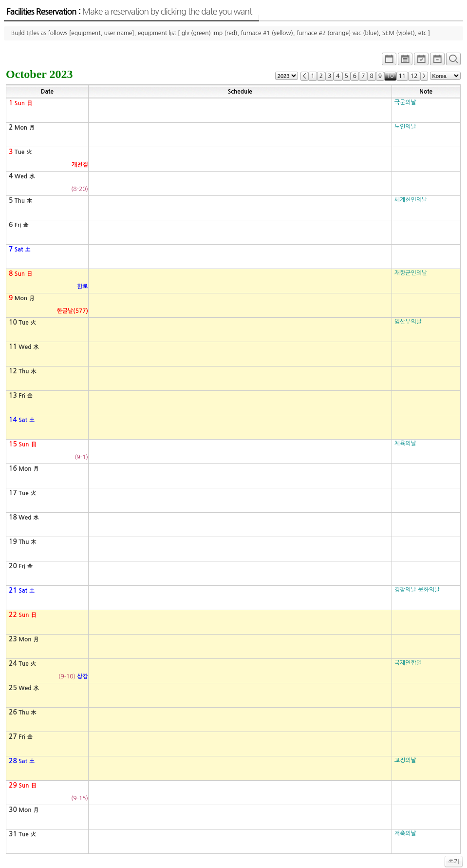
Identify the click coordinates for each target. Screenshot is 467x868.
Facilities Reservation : (129, 12)
